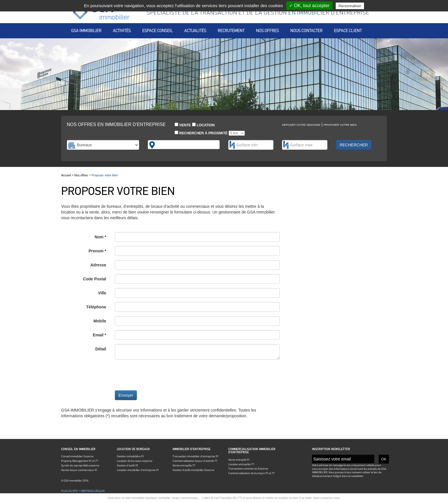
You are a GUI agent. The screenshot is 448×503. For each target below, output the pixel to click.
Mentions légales (93, 491)
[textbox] (160, 145)
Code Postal (95, 279)
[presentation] (158, 375)
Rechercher (354, 145)
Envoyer (126, 395)
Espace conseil (158, 31)
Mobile (100, 321)
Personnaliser (350, 6)
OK (384, 459)
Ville (102, 293)
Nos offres (267, 31)
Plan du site (69, 491)
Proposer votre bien (340, 125)
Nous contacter (306, 31)
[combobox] (184, 145)
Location (203, 125)
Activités (122, 31)
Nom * (100, 237)
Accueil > (68, 175)
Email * (100, 335)
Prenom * (97, 251)
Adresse (98, 265)
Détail (101, 349)
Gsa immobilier (86, 31)
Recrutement (231, 31)
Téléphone (96, 307)
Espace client (348, 31)
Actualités (195, 31)
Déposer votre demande (301, 125)
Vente (183, 125)
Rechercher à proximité (210, 133)
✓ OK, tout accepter (309, 6)
